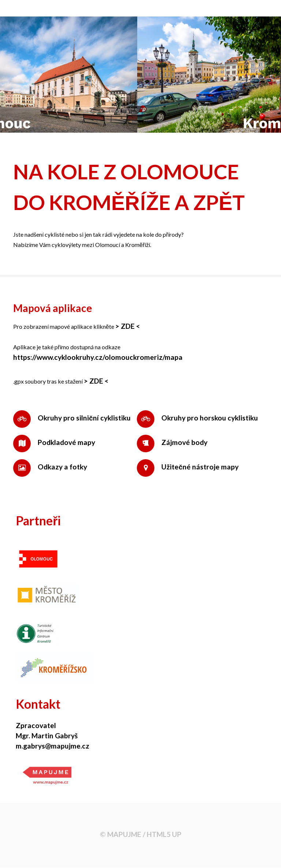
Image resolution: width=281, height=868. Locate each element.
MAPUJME (124, 834)
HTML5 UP (164, 834)
